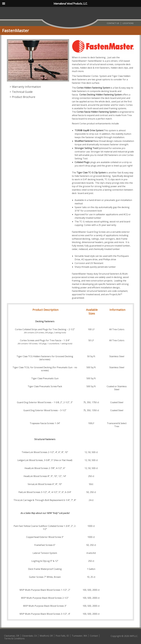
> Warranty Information (25, 87)
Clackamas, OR (12, 636)
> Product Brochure (22, 97)
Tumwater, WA (79, 636)
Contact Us (113, 23)
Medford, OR (46, 636)
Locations (128, 23)
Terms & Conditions (14, 638)
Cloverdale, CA (29, 636)
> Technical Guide (21, 92)
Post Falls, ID (62, 636)
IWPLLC (134, 636)
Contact (94, 636)
